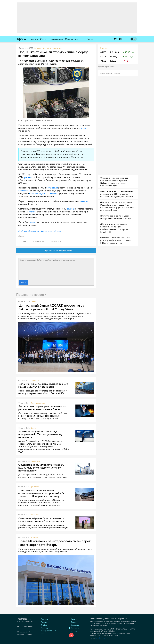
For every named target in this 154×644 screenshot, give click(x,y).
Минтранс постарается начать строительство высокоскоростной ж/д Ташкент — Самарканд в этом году (41, 493)
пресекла (28, 177)
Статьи (43, 39)
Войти (24, 282)
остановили (52, 188)
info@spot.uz (100, 638)
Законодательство (38, 403)
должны (71, 209)
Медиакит (109, 73)
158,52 (113, 61)
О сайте (44, 625)
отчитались (24, 191)
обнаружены (41, 194)
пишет (84, 128)
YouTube (73, 631)
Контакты (117, 73)
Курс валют (105, 48)
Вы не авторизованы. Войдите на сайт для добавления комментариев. (56, 268)
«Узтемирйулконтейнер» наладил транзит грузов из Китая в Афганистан (43, 385)
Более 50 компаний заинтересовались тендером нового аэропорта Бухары (55, 543)
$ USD (103, 52)
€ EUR (103, 57)
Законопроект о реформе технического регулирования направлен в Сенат (42, 408)
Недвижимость (56, 39)
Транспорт (35, 380)
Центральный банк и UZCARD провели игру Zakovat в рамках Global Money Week (51, 307)
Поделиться (55, 241)
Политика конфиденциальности (49, 630)
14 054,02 (115, 57)
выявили (84, 201)
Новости (34, 39)
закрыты (54, 194)
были (32, 194)
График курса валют (107, 67)
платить (33, 212)
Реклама (102, 73)
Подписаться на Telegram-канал (56, 251)
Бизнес (33, 428)
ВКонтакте (74, 628)
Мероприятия (72, 39)
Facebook (74, 622)
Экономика (35, 515)
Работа (44, 634)
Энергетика (35, 461)
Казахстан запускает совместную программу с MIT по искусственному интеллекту (40, 434)
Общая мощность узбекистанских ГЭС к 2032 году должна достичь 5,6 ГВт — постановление (41, 468)
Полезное (35, 302)
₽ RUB (103, 61)
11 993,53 (114, 52)
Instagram (74, 625)
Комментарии (37, 241)
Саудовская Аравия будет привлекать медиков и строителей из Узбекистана (41, 520)
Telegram (73, 619)
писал (33, 222)
